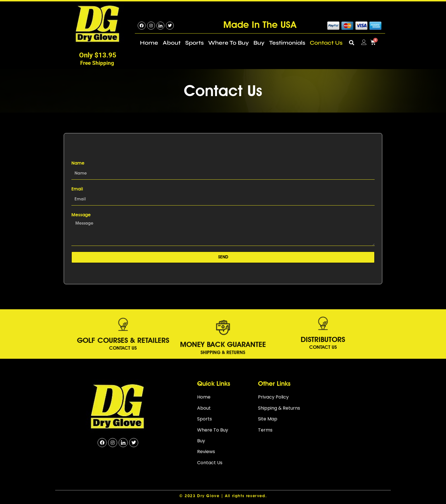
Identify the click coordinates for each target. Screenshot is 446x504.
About (172, 43)
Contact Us (326, 43)
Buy (259, 43)
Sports (194, 43)
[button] (352, 42)
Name (78, 163)
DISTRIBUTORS (261, 339)
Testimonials (287, 43)
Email (77, 189)
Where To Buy (229, 43)
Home (149, 43)
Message (81, 215)
